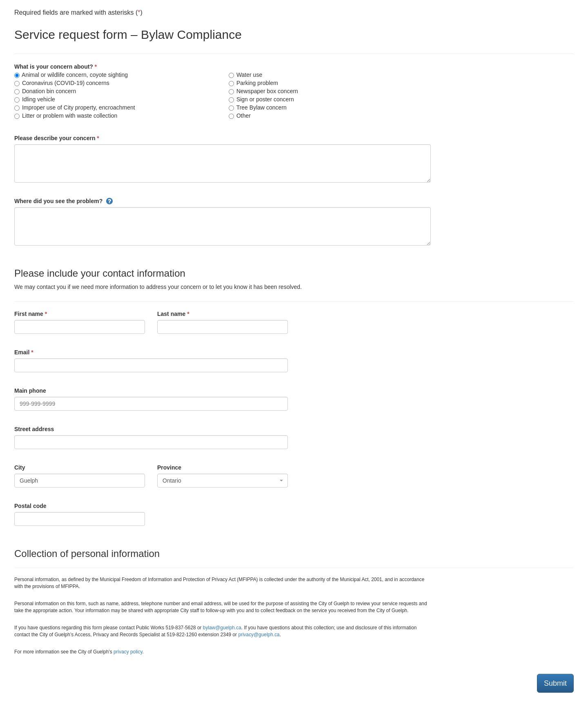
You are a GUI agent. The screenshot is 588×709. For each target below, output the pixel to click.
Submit (555, 683)
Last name (171, 314)
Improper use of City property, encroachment (75, 107)
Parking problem (253, 83)
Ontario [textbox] (172, 481)
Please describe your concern (55, 138)
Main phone (30, 391)
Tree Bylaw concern (258, 107)
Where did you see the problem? (58, 201)
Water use (245, 75)
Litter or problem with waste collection (66, 116)
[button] (109, 201)
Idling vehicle (35, 99)
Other (240, 116)
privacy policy (128, 652)
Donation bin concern (45, 91)
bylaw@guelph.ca (222, 628)
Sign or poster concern (261, 99)
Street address (34, 429)
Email (22, 352)
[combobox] (223, 481)
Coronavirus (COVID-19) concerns (62, 83)
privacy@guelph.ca (259, 635)
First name (29, 314)
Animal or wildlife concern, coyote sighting (71, 75)
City (20, 467)
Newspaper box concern (263, 91)
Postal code (30, 506)
